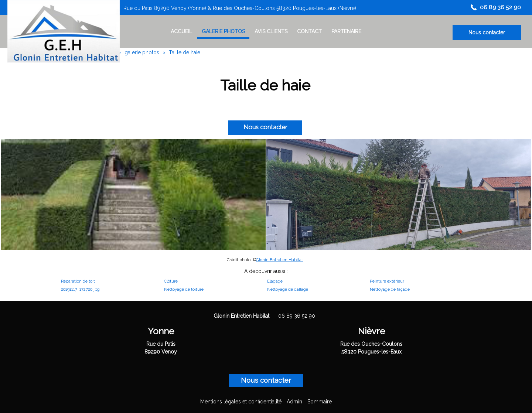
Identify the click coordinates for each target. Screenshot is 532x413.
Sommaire (320, 402)
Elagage (275, 281)
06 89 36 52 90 (297, 316)
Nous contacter (487, 33)
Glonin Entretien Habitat (279, 260)
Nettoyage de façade (390, 289)
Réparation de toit (78, 281)
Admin (294, 402)
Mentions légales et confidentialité (241, 402)
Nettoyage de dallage (288, 289)
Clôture (171, 281)
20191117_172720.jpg (80, 289)
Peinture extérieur (387, 281)
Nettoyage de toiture (184, 289)
